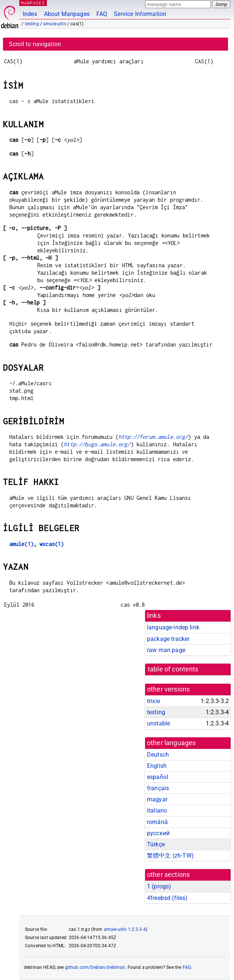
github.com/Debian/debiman (95, 967)
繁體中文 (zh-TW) (170, 855)
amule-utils (55, 24)
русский (158, 833)
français (158, 788)
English (157, 766)
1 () (159, 886)
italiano (157, 810)
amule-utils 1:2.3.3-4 (125, 929)
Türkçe (156, 844)
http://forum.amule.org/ (153, 437)
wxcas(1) (52, 544)
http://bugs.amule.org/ (97, 444)
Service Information (140, 14)
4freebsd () (167, 898)
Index (30, 14)
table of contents (173, 669)
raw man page (166, 650)
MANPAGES (33, 3)
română (157, 822)
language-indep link (173, 627)
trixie (153, 701)
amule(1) (21, 544)
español (158, 777)
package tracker (168, 639)
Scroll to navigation (35, 44)
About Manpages (67, 14)
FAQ (102, 14)
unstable (158, 723)
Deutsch (158, 755)
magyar (157, 799)
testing (32, 24)
